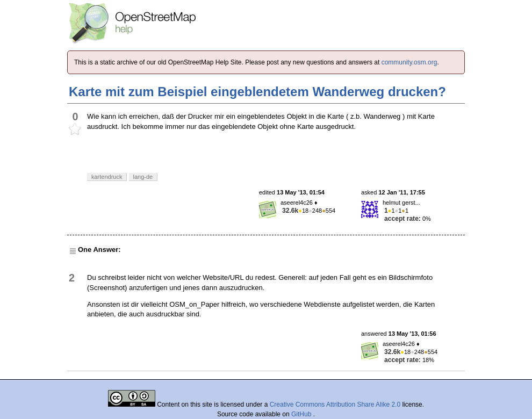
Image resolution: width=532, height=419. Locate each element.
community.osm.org (409, 62)
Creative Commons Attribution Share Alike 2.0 (335, 404)
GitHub (302, 414)
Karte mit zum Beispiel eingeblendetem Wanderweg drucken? (257, 92)
